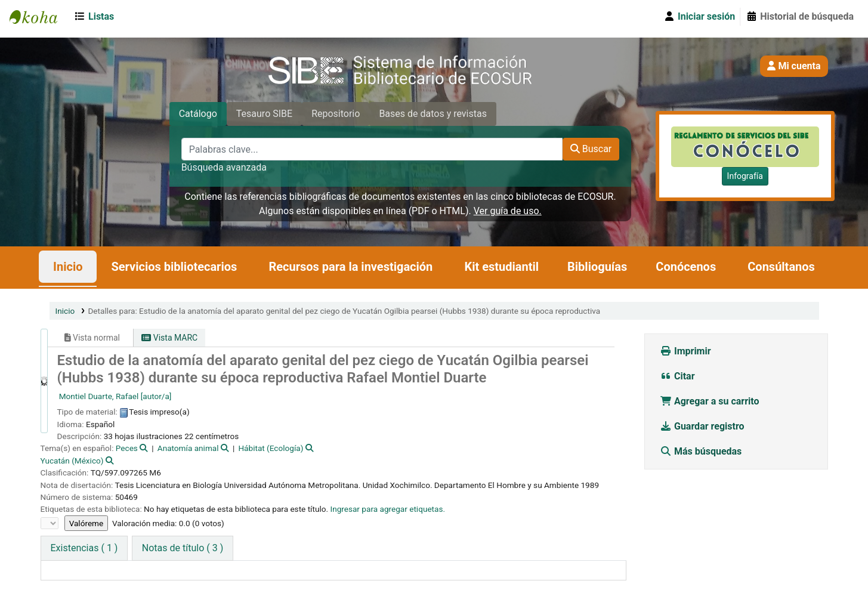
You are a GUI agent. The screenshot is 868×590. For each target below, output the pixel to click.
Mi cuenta (794, 66)
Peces (127, 448)
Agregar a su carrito (710, 401)
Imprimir (685, 351)
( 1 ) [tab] (84, 548)
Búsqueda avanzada (224, 167)
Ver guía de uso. (508, 211)
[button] (96, 17)
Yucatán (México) (72, 461)
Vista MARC (169, 338)
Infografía (745, 176)
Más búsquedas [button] (702, 451)
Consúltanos (781, 267)
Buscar (591, 149)
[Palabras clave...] (372, 149)
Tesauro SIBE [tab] (264, 114)
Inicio (68, 267)
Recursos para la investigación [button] (350, 267)
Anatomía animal (188, 448)
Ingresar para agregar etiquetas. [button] (387, 509)
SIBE (39, 17)
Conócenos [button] (686, 267)
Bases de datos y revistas (433, 114)
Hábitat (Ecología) (271, 448)
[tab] (183, 548)
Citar (677, 376)
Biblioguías (597, 267)
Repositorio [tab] (336, 114)
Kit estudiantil (501, 267)
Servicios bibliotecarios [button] (174, 267)
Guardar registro (703, 426)
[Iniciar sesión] (699, 17)
